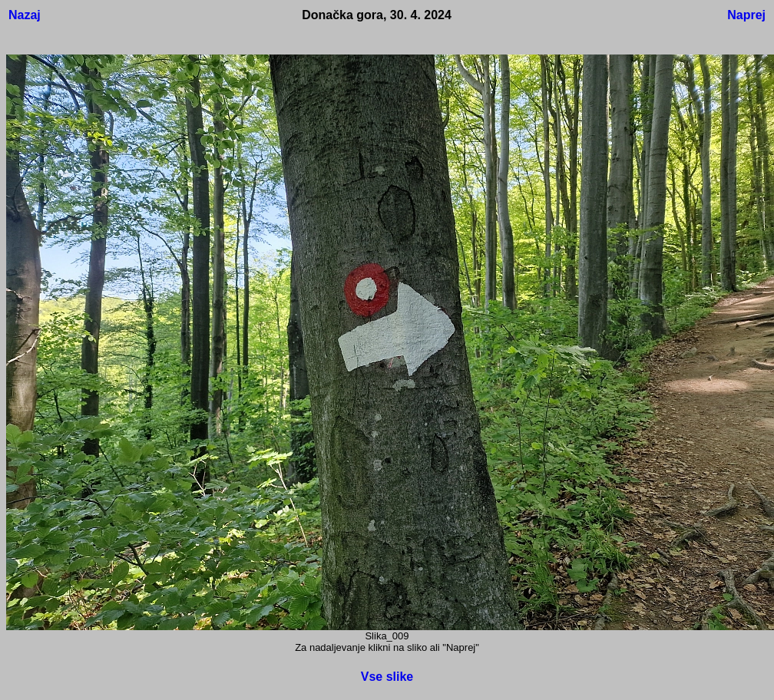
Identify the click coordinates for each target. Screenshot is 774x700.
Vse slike (387, 677)
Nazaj (25, 15)
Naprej (746, 15)
